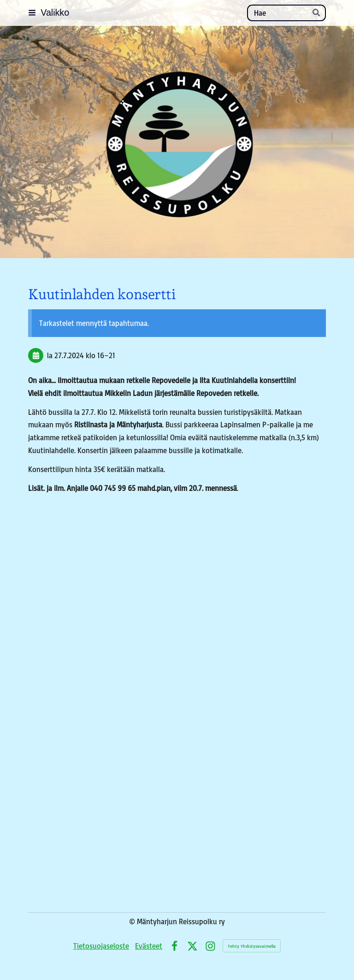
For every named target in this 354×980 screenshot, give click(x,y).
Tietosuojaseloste (101, 946)
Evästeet (149, 946)
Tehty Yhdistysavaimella (252, 946)
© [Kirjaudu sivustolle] (133, 921)
